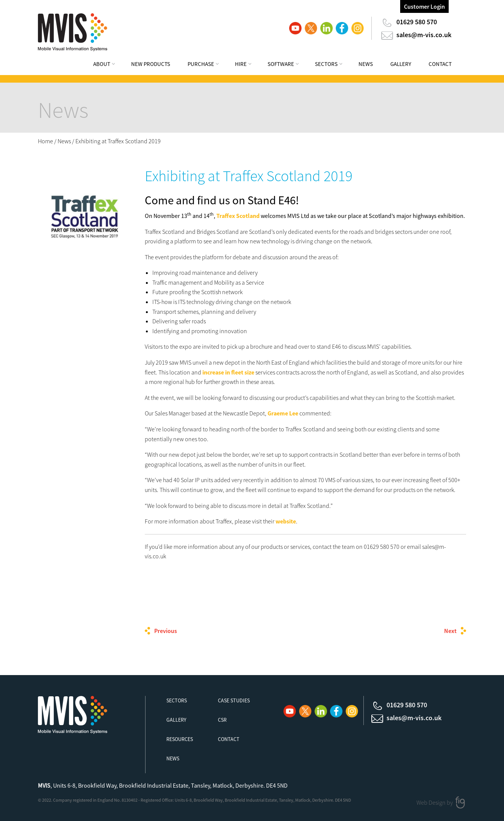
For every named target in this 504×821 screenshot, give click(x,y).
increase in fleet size (228, 372)
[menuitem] (109, 65)
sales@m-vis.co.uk (424, 35)
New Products (151, 64)
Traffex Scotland (238, 216)
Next (450, 631)
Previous (166, 631)
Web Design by (435, 802)
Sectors (326, 64)
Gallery (401, 64)
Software (281, 64)
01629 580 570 (417, 22)
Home (45, 141)
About (102, 64)
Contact (440, 64)
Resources (180, 739)
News (366, 64)
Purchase (201, 64)
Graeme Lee (283, 413)
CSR (222, 720)
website (286, 521)
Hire (241, 64)
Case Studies (234, 700)
